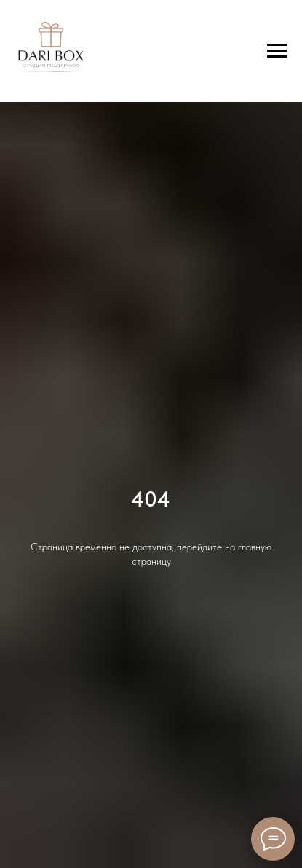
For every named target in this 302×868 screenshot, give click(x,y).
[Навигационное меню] (277, 51)
